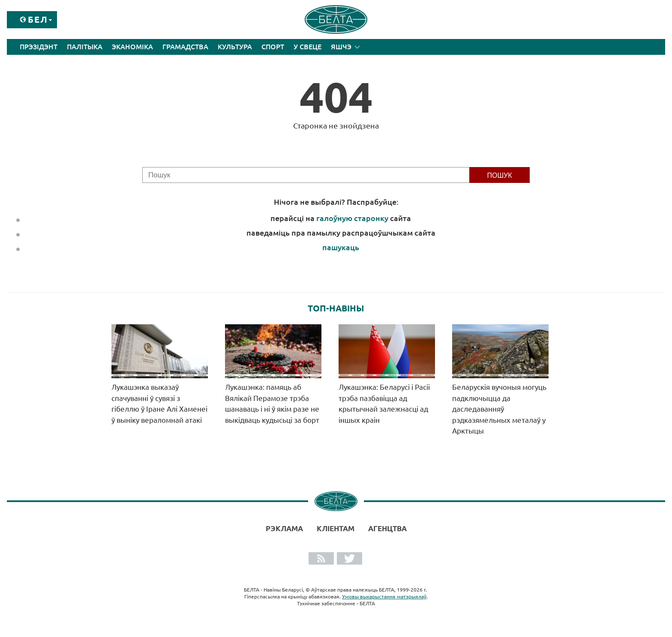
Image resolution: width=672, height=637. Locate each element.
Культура (235, 47)
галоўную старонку (352, 218)
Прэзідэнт (39, 47)
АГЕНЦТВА (387, 528)
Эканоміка (132, 47)
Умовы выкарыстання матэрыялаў (384, 597)
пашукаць (341, 247)
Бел (38, 19)
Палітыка (85, 47)
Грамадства (185, 47)
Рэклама (284, 528)
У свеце (307, 47)
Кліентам (336, 528)
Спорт (273, 47)
